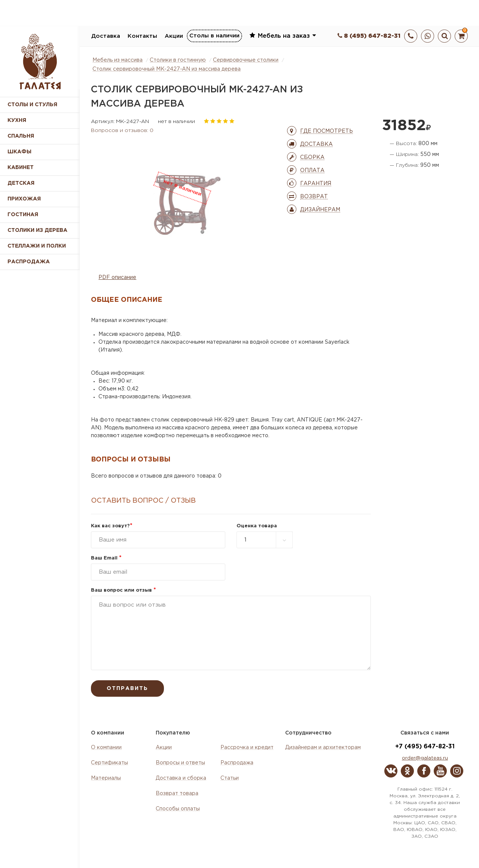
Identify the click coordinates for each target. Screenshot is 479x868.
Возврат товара (177, 794)
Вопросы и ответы (180, 763)
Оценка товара (257, 526)
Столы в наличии (214, 36)
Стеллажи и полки (37, 246)
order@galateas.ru (425, 758)
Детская (21, 183)
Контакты (142, 36)
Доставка (106, 36)
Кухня (17, 120)
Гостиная (23, 215)
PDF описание (117, 277)
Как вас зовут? (112, 526)
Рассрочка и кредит (247, 748)
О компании (106, 748)
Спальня (21, 136)
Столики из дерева (37, 230)
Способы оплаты (178, 809)
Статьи (230, 778)
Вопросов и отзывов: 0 (122, 131)
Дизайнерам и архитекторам (323, 748)
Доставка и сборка (181, 778)
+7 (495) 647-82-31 (425, 747)
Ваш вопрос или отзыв (123, 590)
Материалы (106, 778)
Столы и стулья (32, 105)
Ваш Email (106, 558)
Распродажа (237, 763)
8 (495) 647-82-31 (369, 36)
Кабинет (21, 168)
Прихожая (24, 199)
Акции (174, 36)
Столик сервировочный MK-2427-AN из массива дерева (167, 69)
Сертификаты (109, 763)
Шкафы (19, 152)
